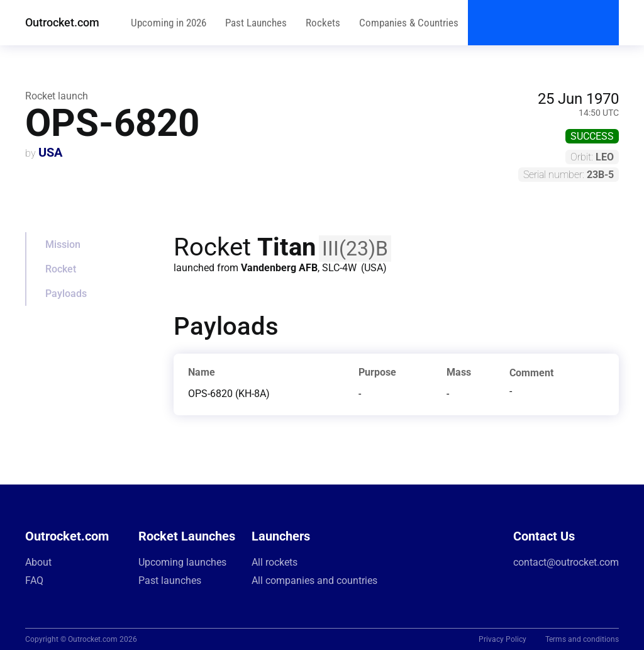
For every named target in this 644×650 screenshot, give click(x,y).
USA (50, 152)
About (38, 562)
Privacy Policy (502, 639)
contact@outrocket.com (566, 562)
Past (256, 23)
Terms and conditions (582, 639)
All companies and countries (314, 580)
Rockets (323, 23)
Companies (409, 23)
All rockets (275, 562)
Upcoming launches (182, 562)
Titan (286, 247)
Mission (63, 244)
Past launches (170, 580)
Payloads (66, 294)
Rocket (61, 269)
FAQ (34, 580)
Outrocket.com (62, 22)
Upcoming (169, 23)
